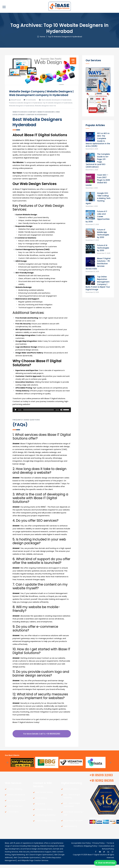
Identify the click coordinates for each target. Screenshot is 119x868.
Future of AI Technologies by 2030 (103, 248)
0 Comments (31, 103)
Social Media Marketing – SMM (74, 817)
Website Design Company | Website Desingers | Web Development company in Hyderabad (40, 95)
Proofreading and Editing (45, 818)
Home (41, 37)
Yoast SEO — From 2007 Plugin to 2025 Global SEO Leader (98, 180)
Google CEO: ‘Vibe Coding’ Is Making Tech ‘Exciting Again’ (98, 198)
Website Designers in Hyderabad (22, 109)
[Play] (16, 413)
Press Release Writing (44, 813)
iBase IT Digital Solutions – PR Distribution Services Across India (98, 264)
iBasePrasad (16, 103)
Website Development (16, 804)
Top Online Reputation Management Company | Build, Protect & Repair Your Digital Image (98, 283)
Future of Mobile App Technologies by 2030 (103, 233)
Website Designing (15, 792)
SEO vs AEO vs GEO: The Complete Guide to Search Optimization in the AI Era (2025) (98, 140)
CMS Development (15, 809)
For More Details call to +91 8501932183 (42, 737)
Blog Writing (40, 807)
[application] (42, 413)
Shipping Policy (90, 849)
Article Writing (41, 801)
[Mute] (61, 413)
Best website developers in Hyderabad (56, 103)
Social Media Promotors (73, 824)
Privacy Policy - (99, 846)
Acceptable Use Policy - (82, 846)
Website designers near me (45, 109)
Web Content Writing (44, 796)
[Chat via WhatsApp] (105, 863)
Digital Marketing (70, 830)
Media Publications (71, 792)
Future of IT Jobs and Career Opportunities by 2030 (98, 217)
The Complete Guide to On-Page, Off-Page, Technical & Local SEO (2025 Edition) (98, 161)
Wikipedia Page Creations (46, 824)
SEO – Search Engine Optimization (72, 808)
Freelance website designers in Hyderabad (25, 106)
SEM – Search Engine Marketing (72, 800)
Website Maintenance (16, 798)
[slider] (39, 413)
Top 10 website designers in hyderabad (57, 106)
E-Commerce (13, 815)
